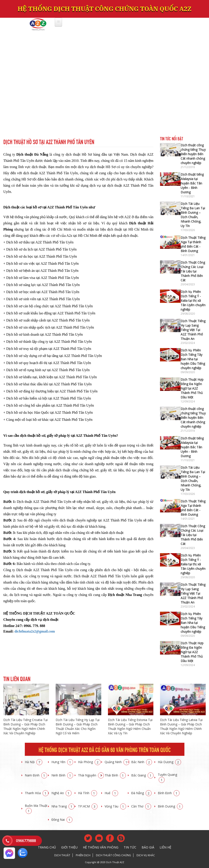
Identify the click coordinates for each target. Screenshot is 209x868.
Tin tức (130, 847)
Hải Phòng (89, 762)
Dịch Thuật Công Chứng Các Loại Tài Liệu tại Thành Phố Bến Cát (193, 271)
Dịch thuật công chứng (113, 855)
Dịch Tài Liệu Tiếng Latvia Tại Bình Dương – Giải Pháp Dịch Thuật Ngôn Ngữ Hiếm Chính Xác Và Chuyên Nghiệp (181, 726)
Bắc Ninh (142, 762)
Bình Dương (170, 806)
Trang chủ (47, 847)
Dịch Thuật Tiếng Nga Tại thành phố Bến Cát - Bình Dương (193, 244)
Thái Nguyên (91, 775)
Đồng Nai (62, 820)
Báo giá (148, 847)
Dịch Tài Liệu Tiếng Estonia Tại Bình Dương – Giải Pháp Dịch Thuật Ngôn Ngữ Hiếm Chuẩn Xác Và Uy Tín (130, 726)
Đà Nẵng (141, 793)
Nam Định (36, 775)
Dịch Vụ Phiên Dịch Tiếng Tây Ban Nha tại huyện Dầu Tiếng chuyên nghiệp (193, 359)
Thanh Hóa (37, 793)
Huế (111, 793)
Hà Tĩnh (88, 793)
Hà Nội (34, 762)
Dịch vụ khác (146, 855)
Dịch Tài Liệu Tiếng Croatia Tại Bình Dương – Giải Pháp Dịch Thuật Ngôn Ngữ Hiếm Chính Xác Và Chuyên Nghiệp (25, 726)
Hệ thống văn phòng (101, 847)
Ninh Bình (62, 775)
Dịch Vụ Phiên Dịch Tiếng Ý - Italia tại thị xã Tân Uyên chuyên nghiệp (193, 301)
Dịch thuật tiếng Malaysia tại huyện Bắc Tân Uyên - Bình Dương (192, 183)
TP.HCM (88, 806)
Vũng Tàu (115, 806)
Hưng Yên (62, 762)
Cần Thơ (141, 806)
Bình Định (169, 793)
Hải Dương (169, 762)
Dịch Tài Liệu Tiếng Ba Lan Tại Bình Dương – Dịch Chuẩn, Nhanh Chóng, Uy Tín (193, 215)
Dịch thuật (62, 855)
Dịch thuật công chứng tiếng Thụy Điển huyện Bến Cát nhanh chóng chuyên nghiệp (193, 154)
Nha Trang (63, 806)
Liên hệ (165, 847)
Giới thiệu (69, 847)
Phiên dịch (83, 855)
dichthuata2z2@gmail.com (35, 631)
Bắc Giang (142, 775)
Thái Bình (115, 775)
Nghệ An (62, 793)
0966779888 (26, 841)
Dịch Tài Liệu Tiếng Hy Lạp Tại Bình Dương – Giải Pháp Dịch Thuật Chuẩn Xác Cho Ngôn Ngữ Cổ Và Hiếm (78, 726)
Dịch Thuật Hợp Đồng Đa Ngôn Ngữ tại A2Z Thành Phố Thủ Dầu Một (192, 388)
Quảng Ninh (117, 762)
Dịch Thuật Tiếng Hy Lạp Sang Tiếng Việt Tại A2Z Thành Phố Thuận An (193, 330)
